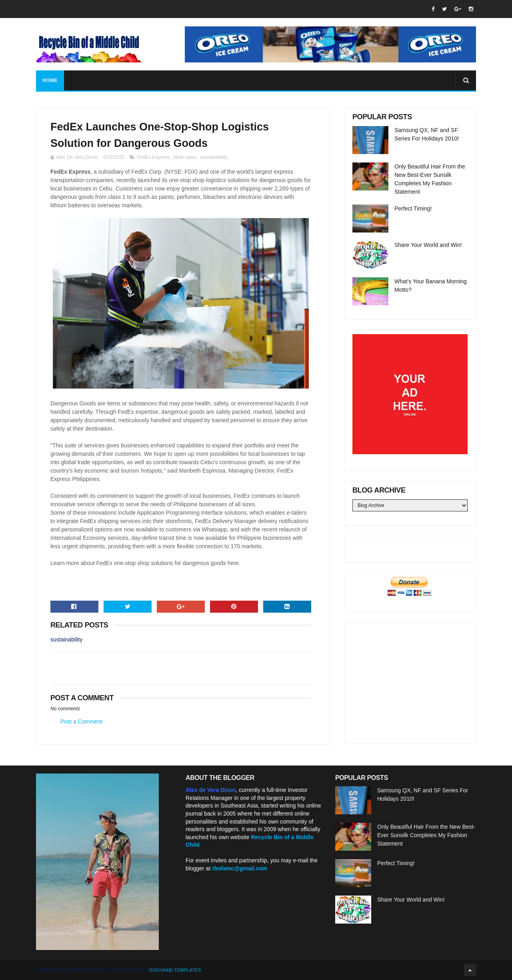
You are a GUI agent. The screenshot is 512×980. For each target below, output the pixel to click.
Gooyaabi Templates (175, 970)
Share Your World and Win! (428, 245)
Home (50, 80)
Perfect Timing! (413, 208)
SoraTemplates (86, 970)
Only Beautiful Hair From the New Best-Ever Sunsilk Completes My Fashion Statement (426, 835)
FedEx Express (153, 157)
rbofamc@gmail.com (240, 868)
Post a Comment (81, 721)
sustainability (214, 157)
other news (185, 157)
